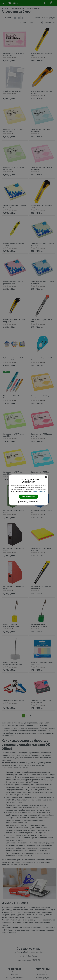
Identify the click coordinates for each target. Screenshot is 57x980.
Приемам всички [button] (28, 497)
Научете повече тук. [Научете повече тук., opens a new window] (40, 491)
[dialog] (29, 490)
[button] (28, 502)
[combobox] (46, 477)
